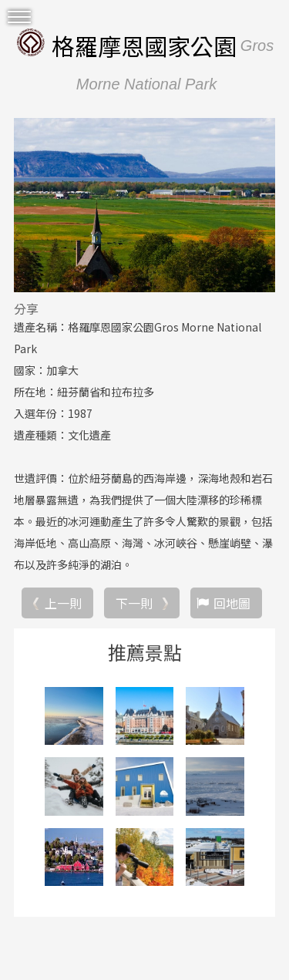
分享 (26, 308)
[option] (144, 205)
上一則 (63, 603)
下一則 (134, 603)
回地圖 (232, 603)
